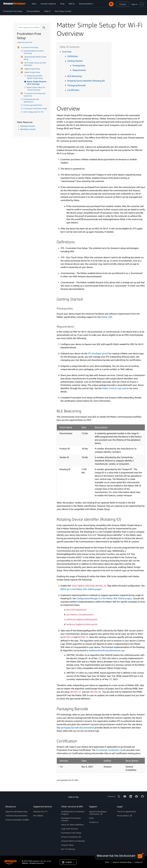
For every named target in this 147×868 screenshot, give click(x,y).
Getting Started (75, 61)
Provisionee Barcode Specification (32, 101)
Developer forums (28, 126)
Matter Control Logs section (115, 388)
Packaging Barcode (77, 85)
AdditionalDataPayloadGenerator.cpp (107, 650)
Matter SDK (107, 317)
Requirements (79, 70)
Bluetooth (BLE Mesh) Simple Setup (35, 58)
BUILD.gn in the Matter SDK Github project (81, 589)
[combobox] (29, 27)
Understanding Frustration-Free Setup (34, 52)
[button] (44, 27)
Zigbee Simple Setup (32, 69)
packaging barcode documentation (77, 728)
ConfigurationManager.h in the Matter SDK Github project (104, 598)
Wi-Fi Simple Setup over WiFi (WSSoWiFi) (35, 64)
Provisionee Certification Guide (35, 109)
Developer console (28, 129)
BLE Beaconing (75, 76)
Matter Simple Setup (32, 72)
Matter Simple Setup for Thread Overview (36, 89)
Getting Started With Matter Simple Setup (35, 77)
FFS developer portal (98, 353)
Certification (73, 90)
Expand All (29, 42)
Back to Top (73, 797)
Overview (67, 52)
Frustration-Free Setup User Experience (35, 95)
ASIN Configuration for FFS (34, 112)
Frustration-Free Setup (29, 47)
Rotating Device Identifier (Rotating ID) (86, 81)
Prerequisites (79, 65)
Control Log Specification (33, 105)
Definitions (73, 56)
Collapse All (21, 42)
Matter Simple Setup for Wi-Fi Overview (37, 83)
